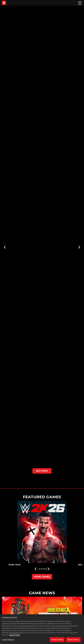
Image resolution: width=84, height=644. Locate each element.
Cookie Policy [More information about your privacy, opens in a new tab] (15, 635)
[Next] (79, 247)
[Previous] (5, 247)
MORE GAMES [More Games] (42, 577)
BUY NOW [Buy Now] (42, 471)
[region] (42, 629)
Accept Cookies (57, 640)
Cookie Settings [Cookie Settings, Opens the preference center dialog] (8, 640)
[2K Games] (4, 3)
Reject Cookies (73, 640)
